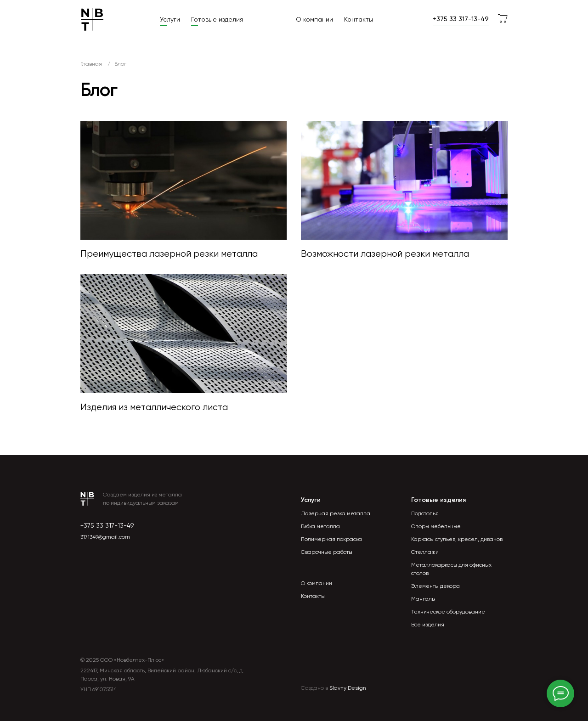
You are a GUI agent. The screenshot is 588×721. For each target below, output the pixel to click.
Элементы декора (435, 586)
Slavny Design (348, 688)
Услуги (170, 19)
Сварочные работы (327, 552)
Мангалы (423, 599)
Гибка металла (320, 526)
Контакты (359, 19)
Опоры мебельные (436, 526)
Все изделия (428, 625)
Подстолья (425, 513)
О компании (314, 19)
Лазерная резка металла (336, 513)
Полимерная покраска (331, 539)
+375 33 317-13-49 (107, 525)
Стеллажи (425, 552)
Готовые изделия (217, 19)
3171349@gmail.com (105, 537)
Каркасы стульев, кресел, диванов (457, 539)
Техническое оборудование (448, 612)
